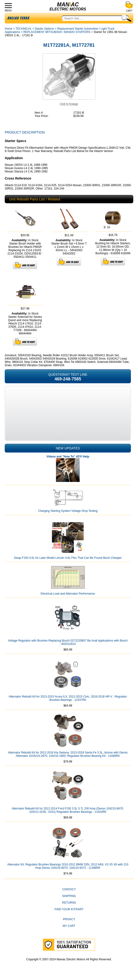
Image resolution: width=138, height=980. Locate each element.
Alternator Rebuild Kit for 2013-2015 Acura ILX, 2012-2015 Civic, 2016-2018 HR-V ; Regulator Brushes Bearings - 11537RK (68, 698)
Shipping (69, 896)
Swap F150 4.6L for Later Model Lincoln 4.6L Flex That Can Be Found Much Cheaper (68, 558)
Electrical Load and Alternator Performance (68, 594)
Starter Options (44, 29)
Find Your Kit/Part (69, 909)
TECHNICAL (23, 29)
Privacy (69, 919)
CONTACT (69, 889)
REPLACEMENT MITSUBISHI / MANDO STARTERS (57, 32)
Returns (69, 903)
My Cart (69, 926)
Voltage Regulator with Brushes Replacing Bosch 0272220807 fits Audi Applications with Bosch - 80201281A (68, 642)
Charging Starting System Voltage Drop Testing (68, 511)
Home (9, 29)
